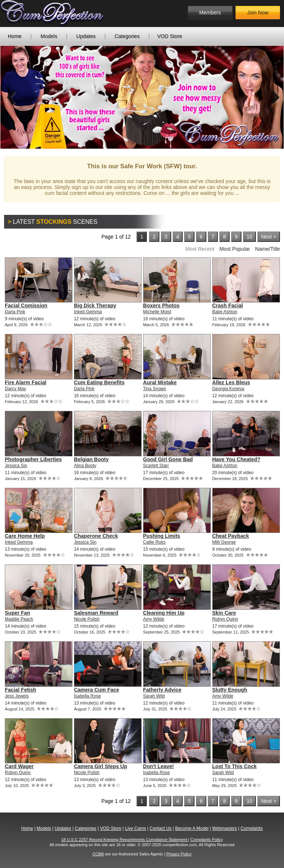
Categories (127, 36)
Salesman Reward (96, 613)
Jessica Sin (16, 466)
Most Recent (200, 249)
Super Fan (17, 613)
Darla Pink (15, 312)
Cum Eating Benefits (99, 382)
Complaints (251, 828)
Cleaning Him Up (164, 613)
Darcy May (15, 389)
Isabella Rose (87, 696)
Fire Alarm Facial (26, 382)
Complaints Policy (207, 840)
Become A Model (192, 828)
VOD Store (170, 36)
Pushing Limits (162, 536)
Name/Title (268, 249)
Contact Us (160, 828)
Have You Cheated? (236, 459)
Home (15, 36)
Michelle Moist (157, 312)
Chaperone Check (96, 536)
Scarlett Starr (156, 466)
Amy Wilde (154, 619)
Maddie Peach (19, 619)
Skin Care (224, 613)
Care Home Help (25, 536)
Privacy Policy (179, 854)
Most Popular (234, 249)
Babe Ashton (225, 312)
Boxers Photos (161, 305)
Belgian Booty (91, 459)
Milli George (224, 542)
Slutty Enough (230, 690)
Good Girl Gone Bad (168, 459)
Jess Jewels (17, 696)
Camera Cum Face (97, 690)
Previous (11, 97)
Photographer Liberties (33, 459)
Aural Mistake (160, 382)
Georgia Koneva (228, 389)
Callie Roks (154, 542)
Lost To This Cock (234, 766)
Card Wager (19, 766)
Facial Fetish (21, 690)
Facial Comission (26, 305)
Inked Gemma (88, 312)
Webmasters (224, 828)
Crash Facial (228, 305)
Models (49, 36)
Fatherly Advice (162, 690)
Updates (86, 36)
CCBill (98, 854)
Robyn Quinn (225, 619)
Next (273, 97)
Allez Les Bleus (231, 382)
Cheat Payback (231, 536)
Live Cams (136, 828)
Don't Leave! (158, 766)
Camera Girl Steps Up (101, 766)
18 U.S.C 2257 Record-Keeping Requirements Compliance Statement (125, 840)
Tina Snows (155, 389)
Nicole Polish (87, 619)
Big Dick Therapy (95, 305)
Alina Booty (85, 466)
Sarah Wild (154, 696)
